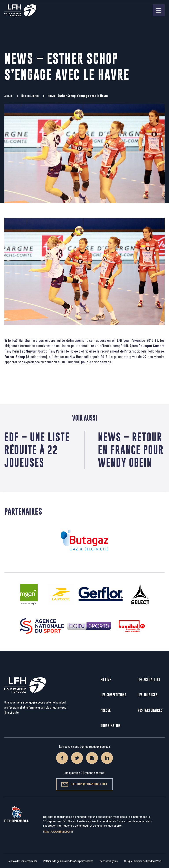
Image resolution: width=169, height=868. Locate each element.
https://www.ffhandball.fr (58, 832)
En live (106, 680)
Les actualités (149, 680)
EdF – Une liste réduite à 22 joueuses (37, 450)
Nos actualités (30, 96)
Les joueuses (147, 695)
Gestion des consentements (22, 861)
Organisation (111, 726)
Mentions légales (109, 861)
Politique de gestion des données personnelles (68, 861)
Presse (106, 710)
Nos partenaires (150, 710)
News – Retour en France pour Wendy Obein (131, 450)
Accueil (9, 96)
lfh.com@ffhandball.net (84, 784)
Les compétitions (113, 695)
